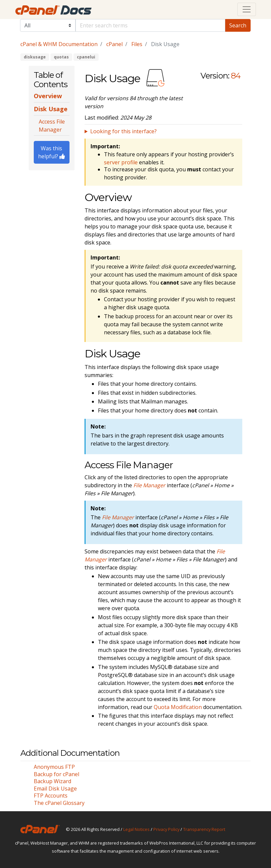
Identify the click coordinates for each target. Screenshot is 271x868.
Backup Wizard (52, 781)
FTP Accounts (51, 796)
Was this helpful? (51, 152)
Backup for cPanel (56, 774)
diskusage (35, 57)
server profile (121, 162)
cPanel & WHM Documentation (59, 44)
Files (137, 44)
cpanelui (86, 57)
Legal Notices (137, 829)
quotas (61, 57)
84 (236, 76)
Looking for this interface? (123, 131)
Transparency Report (204, 829)
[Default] (150, 25)
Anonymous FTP (54, 767)
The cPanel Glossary (59, 803)
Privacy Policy (166, 829)
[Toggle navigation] (247, 9)
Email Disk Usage (55, 789)
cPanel (114, 44)
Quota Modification (178, 707)
